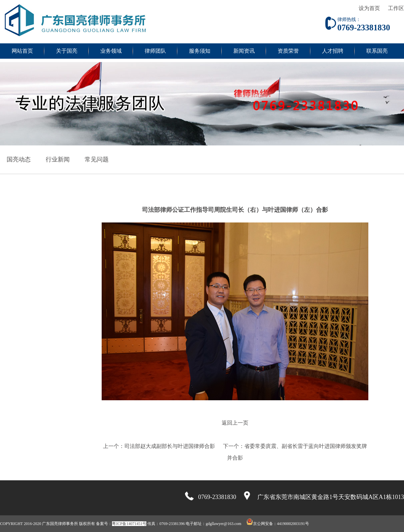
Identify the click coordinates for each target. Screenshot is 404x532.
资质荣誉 (288, 51)
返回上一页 (235, 423)
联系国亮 (377, 51)
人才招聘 (333, 51)
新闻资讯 (244, 51)
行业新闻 (58, 159)
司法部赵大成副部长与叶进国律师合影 (170, 446)
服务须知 (200, 51)
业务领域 (111, 51)
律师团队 (155, 51)
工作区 (396, 8)
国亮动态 (19, 159)
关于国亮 (67, 51)
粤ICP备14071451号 (129, 524)
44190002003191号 (293, 524)
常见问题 (97, 159)
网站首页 (22, 51)
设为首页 (369, 8)
